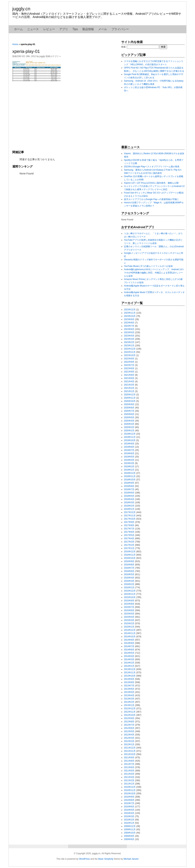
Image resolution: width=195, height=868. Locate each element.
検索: (124, 47)
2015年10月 (130, 597)
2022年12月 (130, 349)
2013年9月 (129, 679)
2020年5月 (129, 417)
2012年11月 (130, 712)
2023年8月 (129, 323)
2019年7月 (129, 450)
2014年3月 (129, 659)
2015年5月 (129, 614)
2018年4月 (129, 499)
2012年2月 (129, 741)
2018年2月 (129, 506)
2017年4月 (129, 538)
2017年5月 (129, 535)
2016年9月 (129, 561)
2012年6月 (129, 728)
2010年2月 (129, 820)
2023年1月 (129, 346)
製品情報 (88, 29)
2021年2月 (129, 388)
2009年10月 (130, 833)
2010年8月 (129, 800)
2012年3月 (129, 738)
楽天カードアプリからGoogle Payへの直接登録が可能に (151, 199)
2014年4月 (129, 656)
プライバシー (120, 29)
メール (103, 29)
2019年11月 (130, 437)
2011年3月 (129, 777)
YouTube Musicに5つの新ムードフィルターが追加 (148, 266)
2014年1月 (129, 666)
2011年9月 (129, 758)
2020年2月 (129, 427)
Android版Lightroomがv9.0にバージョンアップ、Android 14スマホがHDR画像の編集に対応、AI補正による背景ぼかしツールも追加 (154, 273)
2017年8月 (129, 525)
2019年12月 (130, 434)
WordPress (84, 859)
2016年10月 (130, 558)
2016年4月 (129, 578)
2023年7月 (129, 326)
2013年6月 (129, 689)
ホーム (18, 29)
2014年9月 (129, 640)
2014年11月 (130, 633)
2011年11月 (130, 751)
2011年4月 (129, 774)
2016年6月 (129, 571)
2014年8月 (129, 643)
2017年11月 (130, 516)
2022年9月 (129, 359)
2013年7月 (129, 686)
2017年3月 (129, 542)
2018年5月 (129, 496)
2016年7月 (129, 568)
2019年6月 (129, 453)
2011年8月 (129, 761)
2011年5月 (129, 771)
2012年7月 (129, 725)
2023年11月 (130, 313)
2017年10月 (130, 519)
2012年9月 (129, 718)
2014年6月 (129, 650)
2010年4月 (129, 813)
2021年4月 (129, 381)
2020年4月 (129, 421)
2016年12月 (130, 552)
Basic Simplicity (106, 859)
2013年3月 (129, 699)
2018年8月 (129, 486)
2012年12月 (130, 708)
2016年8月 (129, 565)
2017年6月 (129, 532)
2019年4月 (129, 460)
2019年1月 (129, 470)
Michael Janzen (131, 859)
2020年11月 (130, 398)
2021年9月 (129, 372)
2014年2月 (129, 663)
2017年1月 (129, 548)
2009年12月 (130, 826)
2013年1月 (129, 705)
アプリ (64, 29)
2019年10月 (130, 440)
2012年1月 (129, 744)
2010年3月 (129, 816)
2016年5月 (129, 574)
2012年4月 (129, 735)
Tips (75, 29)
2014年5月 (129, 653)
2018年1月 (129, 509)
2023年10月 (130, 316)
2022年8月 (129, 362)
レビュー (49, 29)
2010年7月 (129, 803)
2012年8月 (129, 722)
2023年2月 (129, 342)
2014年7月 (129, 646)
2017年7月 (129, 529)
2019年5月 (129, 457)
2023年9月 (129, 319)
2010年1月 (129, 823)
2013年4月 (129, 695)
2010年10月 (130, 794)
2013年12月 (130, 669)
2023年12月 (130, 310)
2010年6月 (129, 807)
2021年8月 (129, 375)
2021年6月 (129, 378)
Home (15, 44)
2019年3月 (129, 463)
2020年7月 (129, 411)
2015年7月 (129, 607)
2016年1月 (129, 588)
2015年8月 (129, 604)
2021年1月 (129, 391)
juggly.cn (21, 9)
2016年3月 (129, 581)
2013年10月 (130, 676)
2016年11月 (130, 555)
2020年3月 (129, 424)
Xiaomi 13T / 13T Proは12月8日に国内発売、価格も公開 (151, 183)
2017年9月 (129, 522)
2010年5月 (129, 810)
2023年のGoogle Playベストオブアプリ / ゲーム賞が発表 (152, 167)
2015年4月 (129, 617)
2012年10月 (130, 715)
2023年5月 (129, 332)
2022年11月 (130, 352)
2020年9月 (129, 404)
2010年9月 (129, 797)
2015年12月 (130, 591)
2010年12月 (130, 787)
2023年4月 (129, 336)
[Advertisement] (65, 115)
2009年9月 (129, 836)
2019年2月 (129, 467)
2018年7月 (129, 489)
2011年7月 (129, 764)
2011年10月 (130, 754)
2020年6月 (129, 414)
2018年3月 (129, 502)
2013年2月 (129, 702)
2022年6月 (129, 368)
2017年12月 (130, 512)
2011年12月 (130, 748)
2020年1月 (129, 431)
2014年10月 (130, 637)
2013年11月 (130, 673)
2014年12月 (130, 630)
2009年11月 (130, 829)
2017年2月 (129, 545)
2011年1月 (129, 784)
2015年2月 (129, 623)
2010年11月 (130, 790)
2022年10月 (130, 355)
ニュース (33, 29)
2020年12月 (130, 395)
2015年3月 (129, 620)
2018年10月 (130, 480)
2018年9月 (129, 483)
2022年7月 (129, 365)
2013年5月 (129, 692)
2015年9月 (129, 601)
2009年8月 (129, 839)
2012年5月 (129, 731)
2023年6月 (129, 329)
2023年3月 (129, 339)
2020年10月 (130, 401)
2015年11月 (130, 594)
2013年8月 (129, 682)
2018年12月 (130, 473)
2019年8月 (129, 447)
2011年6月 (129, 767)
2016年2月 (129, 584)
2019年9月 (129, 444)
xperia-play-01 (26, 51)
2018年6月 (129, 493)
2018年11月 (130, 476)
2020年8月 (129, 408)
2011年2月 (129, 780)
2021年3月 (129, 385)
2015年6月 (129, 610)
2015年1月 (129, 627)
